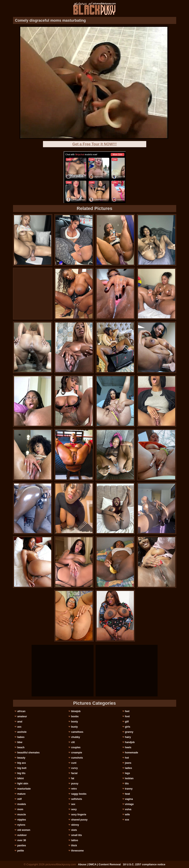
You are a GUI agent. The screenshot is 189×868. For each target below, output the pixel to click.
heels (128, 747)
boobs (75, 716)
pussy (75, 784)
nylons (21, 825)
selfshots (77, 799)
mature (21, 794)
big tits (21, 773)
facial (74, 773)
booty (74, 722)
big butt (22, 768)
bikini (21, 778)
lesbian (129, 778)
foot (127, 716)
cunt (74, 763)
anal (20, 722)
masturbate (24, 789)
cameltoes (77, 732)
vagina (129, 799)
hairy (128, 737)
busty (74, 727)
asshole (22, 732)
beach (21, 747)
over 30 (22, 840)
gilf (127, 722)
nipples (22, 820)
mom (20, 809)
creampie (77, 753)
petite (21, 851)
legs (127, 773)
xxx (127, 820)
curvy (74, 768)
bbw (20, 742)
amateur (22, 716)
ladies (128, 768)
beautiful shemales (29, 753)
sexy (74, 809)
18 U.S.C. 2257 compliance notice (144, 864)
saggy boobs (79, 794)
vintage (129, 804)
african (21, 711)
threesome (77, 851)
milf (20, 799)
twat (127, 794)
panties (22, 845)
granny (129, 732)
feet (127, 711)
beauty (21, 758)
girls (128, 727)
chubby (75, 737)
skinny (75, 825)
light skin (23, 784)
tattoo (74, 840)
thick (74, 845)
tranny (129, 789)
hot (127, 758)
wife (127, 815)
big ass (22, 763)
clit (73, 742)
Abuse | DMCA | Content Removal (99, 864)
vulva (128, 809)
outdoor (22, 835)
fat (73, 778)
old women (24, 830)
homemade (131, 753)
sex (73, 804)
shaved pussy (79, 820)
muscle (22, 815)
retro (74, 789)
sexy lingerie (79, 815)
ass (19, 727)
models (22, 804)
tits (127, 784)
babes (21, 737)
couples (76, 747)
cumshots (77, 758)
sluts (74, 830)
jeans (128, 763)
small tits (76, 835)
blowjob (76, 711)
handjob (130, 742)
